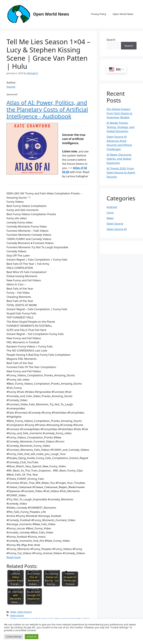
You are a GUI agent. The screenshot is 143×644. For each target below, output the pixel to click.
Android (112, 207)
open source (17, 615)
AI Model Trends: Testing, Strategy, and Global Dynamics (120, 127)
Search (111, 40)
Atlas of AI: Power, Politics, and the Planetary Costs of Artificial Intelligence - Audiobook (47, 109)
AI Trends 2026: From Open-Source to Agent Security (121, 173)
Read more (14, 557)
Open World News (51, 14)
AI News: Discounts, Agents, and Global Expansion (119, 159)
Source (11, 87)
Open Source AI (117, 229)
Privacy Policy (99, 14)
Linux (110, 212)
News (13, 612)
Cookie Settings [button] (14, 637)
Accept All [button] (31, 637)
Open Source (25, 612)
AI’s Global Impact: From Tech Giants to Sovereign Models (119, 113)
